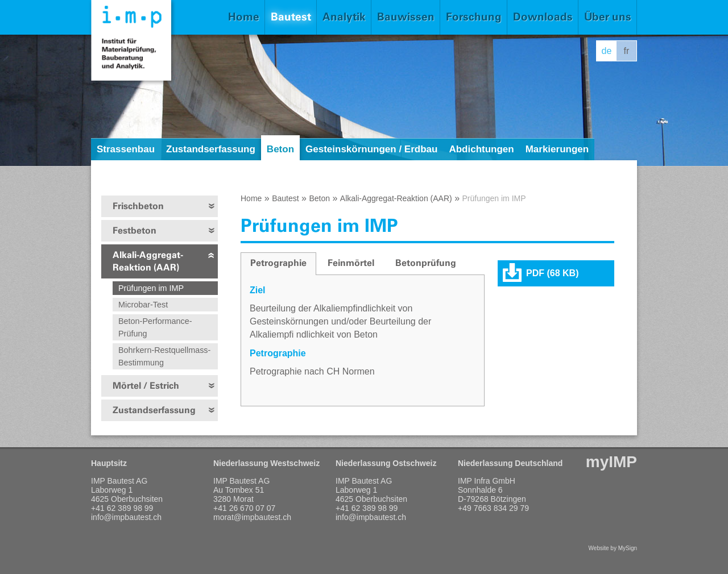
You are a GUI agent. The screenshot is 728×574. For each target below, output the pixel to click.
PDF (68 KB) (552, 273)
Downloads (543, 17)
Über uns (608, 17)
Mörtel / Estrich (146, 386)
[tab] (278, 264)
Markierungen (557, 149)
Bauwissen (406, 17)
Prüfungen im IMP (151, 288)
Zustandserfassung (211, 149)
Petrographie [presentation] (278, 263)
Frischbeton (138, 206)
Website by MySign (613, 548)
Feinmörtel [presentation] (351, 263)
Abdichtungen (481, 149)
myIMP (611, 462)
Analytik (344, 17)
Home (244, 17)
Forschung (474, 17)
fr (627, 51)
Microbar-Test (143, 305)
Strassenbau (126, 149)
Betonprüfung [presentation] (426, 263)
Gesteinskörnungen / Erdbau (371, 149)
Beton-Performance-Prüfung (155, 327)
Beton (280, 149)
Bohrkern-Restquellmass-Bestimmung (164, 356)
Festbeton (135, 230)
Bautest (291, 17)
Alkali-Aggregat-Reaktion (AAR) (148, 261)
